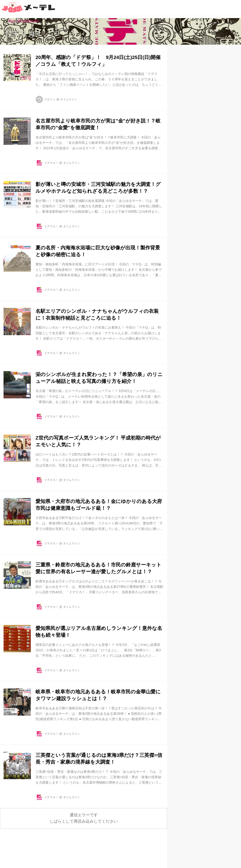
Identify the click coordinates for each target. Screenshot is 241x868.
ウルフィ (50, 99)
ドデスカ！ (23, 33)
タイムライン (69, 99)
